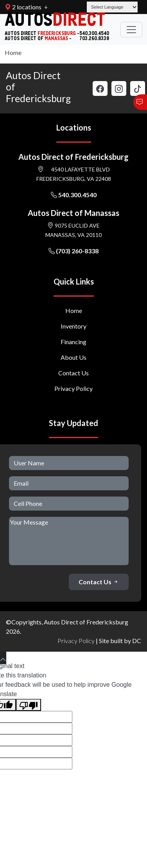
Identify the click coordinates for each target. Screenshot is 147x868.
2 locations (23, 7)
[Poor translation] (29, 705)
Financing (73, 342)
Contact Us (73, 373)
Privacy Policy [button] (76, 641)
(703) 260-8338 (73, 251)
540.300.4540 (74, 195)
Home (13, 52)
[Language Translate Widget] (112, 7)
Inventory (73, 326)
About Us (73, 357)
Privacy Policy (73, 388)
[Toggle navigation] (131, 30)
